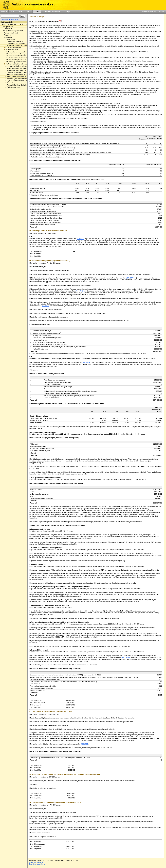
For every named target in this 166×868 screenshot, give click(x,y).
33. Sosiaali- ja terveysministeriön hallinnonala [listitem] (21, 83)
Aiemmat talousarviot (53, 12)
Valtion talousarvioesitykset (33, 4)
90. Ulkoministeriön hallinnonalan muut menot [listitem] (22, 64)
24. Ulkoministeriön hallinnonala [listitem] (16, 46)
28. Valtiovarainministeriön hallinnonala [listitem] (18, 72)
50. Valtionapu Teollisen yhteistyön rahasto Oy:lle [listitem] (24, 54)
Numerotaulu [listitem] (7, 29)
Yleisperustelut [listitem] (7, 27)
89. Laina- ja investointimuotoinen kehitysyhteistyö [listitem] (24, 62)
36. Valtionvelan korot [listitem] (12, 87)
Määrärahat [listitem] (7, 37)
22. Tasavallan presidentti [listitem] (13, 41)
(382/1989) (46, 306)
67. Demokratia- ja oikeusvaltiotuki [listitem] (18, 58)
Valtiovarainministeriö (149, 11)
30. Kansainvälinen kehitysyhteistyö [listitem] (19, 52)
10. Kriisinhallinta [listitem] (11, 50)
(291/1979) (81, 239)
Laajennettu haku (7, 19)
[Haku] (10, 16)
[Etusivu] (5, 5)
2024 (29, 12)
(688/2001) (85, 744)
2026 (12, 12)
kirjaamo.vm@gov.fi (36, 862)
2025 (20, 12)
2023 (37, 12)
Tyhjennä (16, 19)
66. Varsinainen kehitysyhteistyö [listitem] (18, 56)
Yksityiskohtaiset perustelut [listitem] (12, 31)
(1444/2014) (80, 291)
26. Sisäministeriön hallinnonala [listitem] (16, 68)
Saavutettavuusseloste (37, 864)
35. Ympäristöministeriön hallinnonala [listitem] (18, 85)
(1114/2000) (126, 657)
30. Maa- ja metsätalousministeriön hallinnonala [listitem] (21, 77)
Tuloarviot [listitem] (7, 35)
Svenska (161, 11)
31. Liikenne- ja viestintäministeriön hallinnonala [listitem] (21, 79)
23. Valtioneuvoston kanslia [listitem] (14, 43)
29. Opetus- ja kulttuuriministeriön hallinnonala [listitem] (21, 74)
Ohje (68, 12)
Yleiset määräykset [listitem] (10, 33)
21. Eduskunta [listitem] (9, 39)
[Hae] (23, 16)
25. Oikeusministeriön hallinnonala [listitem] (17, 66)
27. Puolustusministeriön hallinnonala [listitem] (18, 70)
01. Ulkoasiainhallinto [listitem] (13, 48)
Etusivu (4, 12)
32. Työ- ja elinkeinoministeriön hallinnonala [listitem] (20, 81)
